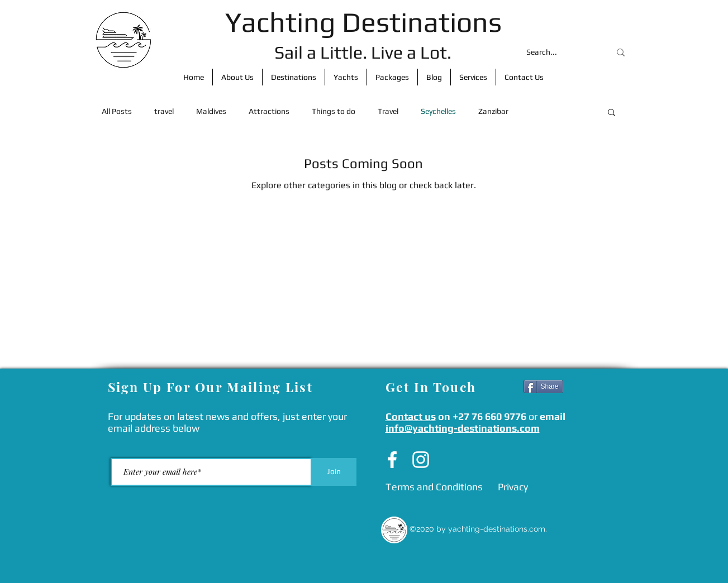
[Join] (334, 472)
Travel (388, 111)
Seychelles (438, 111)
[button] (612, 113)
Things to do (334, 111)
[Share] (543, 386)
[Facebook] (392, 460)
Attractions (269, 111)
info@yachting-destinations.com (463, 428)
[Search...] (560, 52)
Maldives (211, 111)
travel (164, 111)
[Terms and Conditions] (434, 487)
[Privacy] (513, 487)
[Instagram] (421, 460)
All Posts (117, 111)
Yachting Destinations (363, 22)
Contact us (411, 416)
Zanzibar (493, 111)
